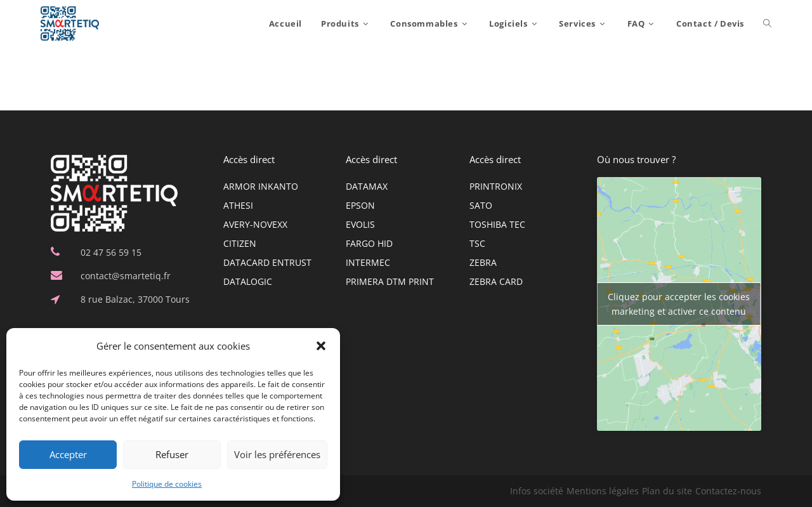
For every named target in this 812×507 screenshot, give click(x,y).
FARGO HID (369, 243)
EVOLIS (360, 224)
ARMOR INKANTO (261, 186)
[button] (321, 346)
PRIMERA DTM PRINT (390, 281)
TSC (477, 243)
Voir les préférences (277, 454)
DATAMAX (367, 186)
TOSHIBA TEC (497, 224)
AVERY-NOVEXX (255, 224)
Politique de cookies (167, 484)
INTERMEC (368, 262)
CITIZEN (240, 243)
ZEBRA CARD (496, 281)
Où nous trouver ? (636, 159)
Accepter (68, 454)
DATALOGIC (248, 281)
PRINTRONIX (496, 186)
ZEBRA (483, 262)
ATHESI (238, 205)
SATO (481, 205)
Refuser (172, 454)
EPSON (360, 205)
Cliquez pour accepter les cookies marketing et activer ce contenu (679, 304)
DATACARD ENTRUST (267, 262)
